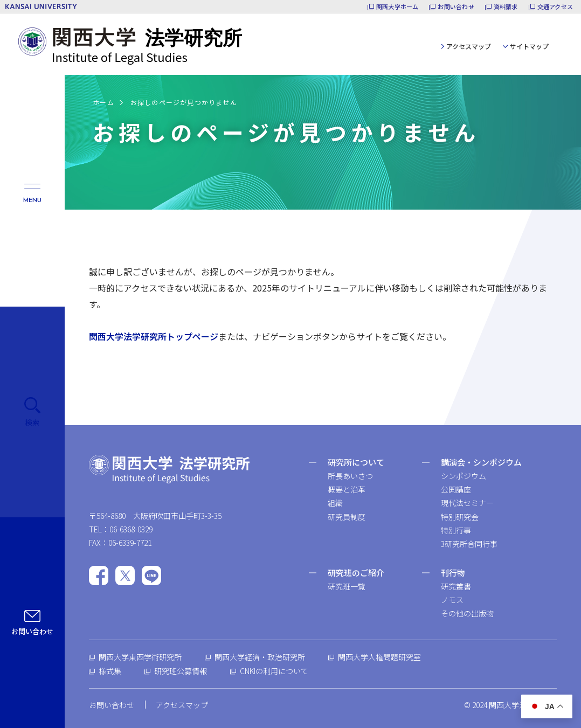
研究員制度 (347, 517)
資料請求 (506, 7)
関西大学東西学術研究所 (140, 657)
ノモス (452, 600)
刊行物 (453, 573)
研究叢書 (456, 586)
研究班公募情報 (181, 671)
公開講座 (456, 489)
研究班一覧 (347, 586)
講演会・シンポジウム (481, 462)
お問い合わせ (456, 7)
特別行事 (456, 530)
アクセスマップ (469, 46)
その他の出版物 (467, 613)
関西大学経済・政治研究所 (260, 657)
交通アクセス (555, 7)
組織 (335, 503)
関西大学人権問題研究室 (379, 657)
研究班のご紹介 (356, 573)
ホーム (103, 102)
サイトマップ (529, 46)
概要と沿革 (347, 489)
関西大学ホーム (397, 7)
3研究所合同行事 (469, 544)
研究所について (356, 462)
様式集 (110, 671)
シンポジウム (464, 476)
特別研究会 (460, 517)
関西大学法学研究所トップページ (154, 336)
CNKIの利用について (274, 671)
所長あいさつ (350, 476)
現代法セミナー (467, 503)
